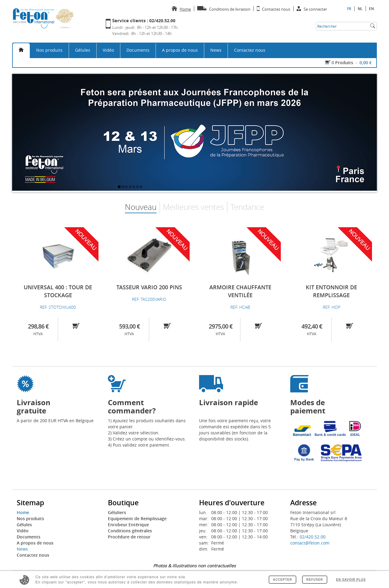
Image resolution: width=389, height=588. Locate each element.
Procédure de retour (129, 537)
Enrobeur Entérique (128, 525)
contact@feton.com (310, 543)
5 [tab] (134, 187)
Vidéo (108, 50)
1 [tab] (120, 187)
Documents (138, 50)
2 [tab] (123, 187)
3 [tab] (127, 187)
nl (360, 9)
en (371, 9)
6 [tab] (138, 187)
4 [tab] (131, 187)
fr (349, 9)
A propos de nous (180, 50)
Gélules (83, 50)
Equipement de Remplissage (137, 518)
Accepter (282, 580)
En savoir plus (351, 580)
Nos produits (49, 50)
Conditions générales (130, 531)
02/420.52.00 (313, 537)
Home (23, 512)
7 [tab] (142, 187)
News (216, 50)
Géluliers (117, 512)
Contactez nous (250, 50)
